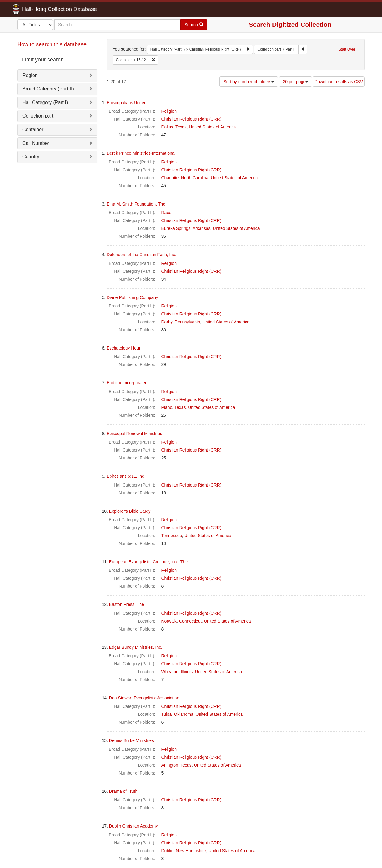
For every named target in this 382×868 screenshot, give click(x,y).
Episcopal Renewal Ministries (134, 434)
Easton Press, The (127, 604)
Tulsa (167, 714)
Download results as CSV (339, 82)
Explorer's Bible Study (130, 511)
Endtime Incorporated (127, 383)
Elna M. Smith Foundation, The (136, 204)
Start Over (347, 49)
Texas (181, 127)
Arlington (170, 765)
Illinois (187, 672)
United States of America (212, 127)
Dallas (167, 127)
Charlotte (170, 178)
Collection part (38, 116)
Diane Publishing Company (132, 297)
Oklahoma (184, 714)
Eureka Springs (176, 228)
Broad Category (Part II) (48, 89)
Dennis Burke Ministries (131, 740)
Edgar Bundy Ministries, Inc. (136, 647)
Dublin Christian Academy (133, 826)
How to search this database (52, 44)
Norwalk (169, 621)
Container (33, 130)
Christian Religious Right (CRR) (191, 119)
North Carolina (195, 178)
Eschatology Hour (124, 348)
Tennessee (172, 536)
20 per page (296, 82)
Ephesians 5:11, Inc (125, 476)
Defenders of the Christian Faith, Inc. (141, 255)
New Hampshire (191, 851)
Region (30, 75)
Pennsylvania (187, 322)
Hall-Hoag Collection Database (40, 9)
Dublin (168, 851)
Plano (167, 407)
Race (166, 213)
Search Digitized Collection (290, 25)
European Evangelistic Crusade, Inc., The (148, 562)
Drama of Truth (123, 791)
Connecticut (190, 621)
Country (31, 157)
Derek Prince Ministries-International (141, 153)
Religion (169, 111)
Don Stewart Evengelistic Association (144, 698)
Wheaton (170, 672)
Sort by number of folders (248, 82)
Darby (167, 322)
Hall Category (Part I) (45, 102)
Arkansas (201, 228)
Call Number (36, 143)
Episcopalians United (127, 103)
